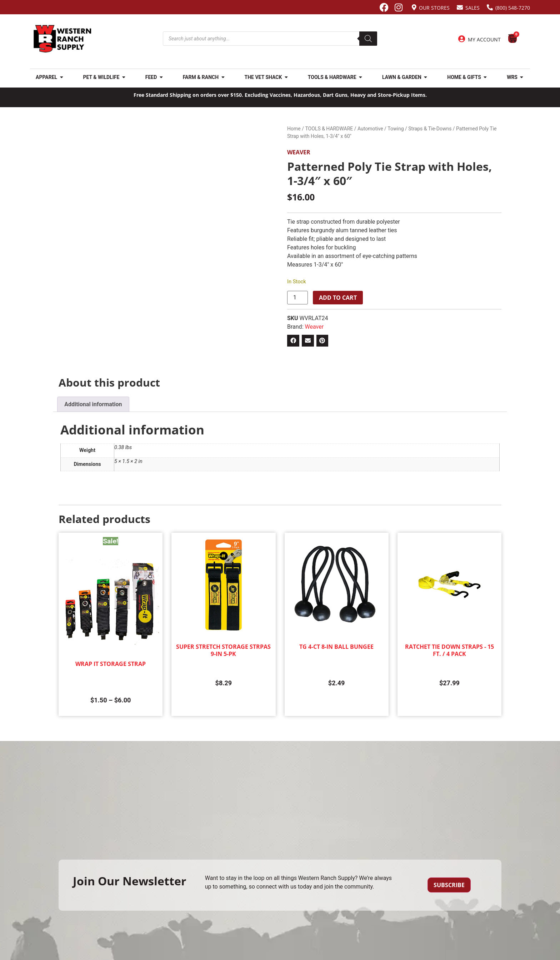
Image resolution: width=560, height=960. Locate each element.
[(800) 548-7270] (490, 7)
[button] (293, 341)
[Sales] (460, 7)
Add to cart (338, 298)
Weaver (299, 152)
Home (294, 129)
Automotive (370, 129)
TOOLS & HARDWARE (329, 129)
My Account (484, 39)
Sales (472, 8)
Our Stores (434, 8)
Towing (396, 129)
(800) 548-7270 (513, 8)
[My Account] (462, 39)
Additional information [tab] (93, 404)
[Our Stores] (414, 7)
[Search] (368, 39)
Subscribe (449, 885)
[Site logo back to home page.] (62, 39)
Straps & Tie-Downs (430, 129)
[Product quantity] (297, 298)
